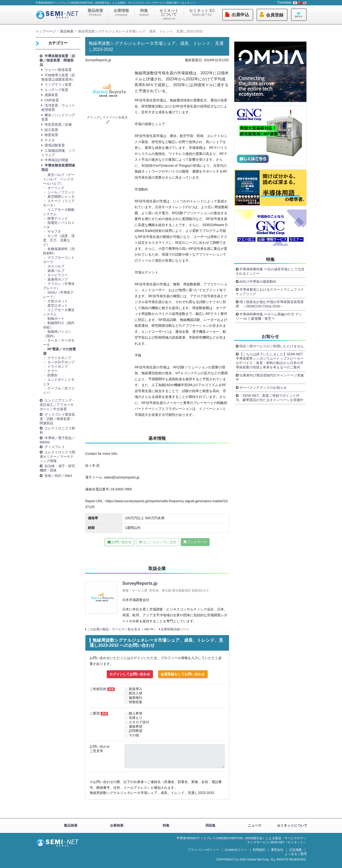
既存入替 (136, 693)
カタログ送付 (139, 722)
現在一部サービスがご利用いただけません (272, 346)
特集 (144, 12)
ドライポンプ (58, 366)
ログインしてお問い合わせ (130, 674)
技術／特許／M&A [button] (58, 476)
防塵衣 (53, 375)
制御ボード (56, 319)
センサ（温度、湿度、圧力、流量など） (59, 240)
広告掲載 (296, 850)
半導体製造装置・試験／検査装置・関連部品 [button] (57, 60)
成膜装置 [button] (51, 95)
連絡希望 (136, 727)
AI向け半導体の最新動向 (258, 282)
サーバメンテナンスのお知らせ (263, 388)
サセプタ (56, 231)
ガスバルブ (56, 266)
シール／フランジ (61, 192)
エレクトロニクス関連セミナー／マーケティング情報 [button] (57, 457)
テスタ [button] (50, 140)
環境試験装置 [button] (55, 145)
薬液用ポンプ (58, 279)
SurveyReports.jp (140, 583)
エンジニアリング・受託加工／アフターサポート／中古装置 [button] (57, 405)
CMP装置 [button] (52, 100)
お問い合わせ (122, 542)
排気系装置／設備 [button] (58, 124)
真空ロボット (58, 305)
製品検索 (95, 12)
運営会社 (277, 850)
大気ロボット (58, 301)
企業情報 (121, 12)
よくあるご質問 (296, 854)
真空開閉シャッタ (61, 197)
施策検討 (136, 698)
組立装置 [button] (51, 130)
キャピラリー (58, 275)
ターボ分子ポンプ (61, 362)
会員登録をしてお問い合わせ (183, 674)
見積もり (136, 718)
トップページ (46, 31)
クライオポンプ (59, 358)
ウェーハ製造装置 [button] (58, 70)
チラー (53, 371)
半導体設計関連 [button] (56, 160)
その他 (134, 735)
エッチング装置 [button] (56, 90)
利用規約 (259, 850)
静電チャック (58, 218)
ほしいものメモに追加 (160, 542)
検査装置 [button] (51, 135)
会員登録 (275, 15)
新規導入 (136, 689)
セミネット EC (202, 12)
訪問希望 (136, 731)
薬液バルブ (56, 271)
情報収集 (136, 702)
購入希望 (136, 713)
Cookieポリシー (236, 850)
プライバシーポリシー (203, 850)
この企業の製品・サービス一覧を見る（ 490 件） (122, 629)
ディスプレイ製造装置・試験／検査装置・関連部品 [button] (57, 419)
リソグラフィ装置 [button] (58, 84)
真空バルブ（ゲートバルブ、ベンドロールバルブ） (59, 179)
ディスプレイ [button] (55, 447)
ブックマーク (197, 542)
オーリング (56, 188)
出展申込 (240, 15)
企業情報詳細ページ (175, 629)
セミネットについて (169, 14)
